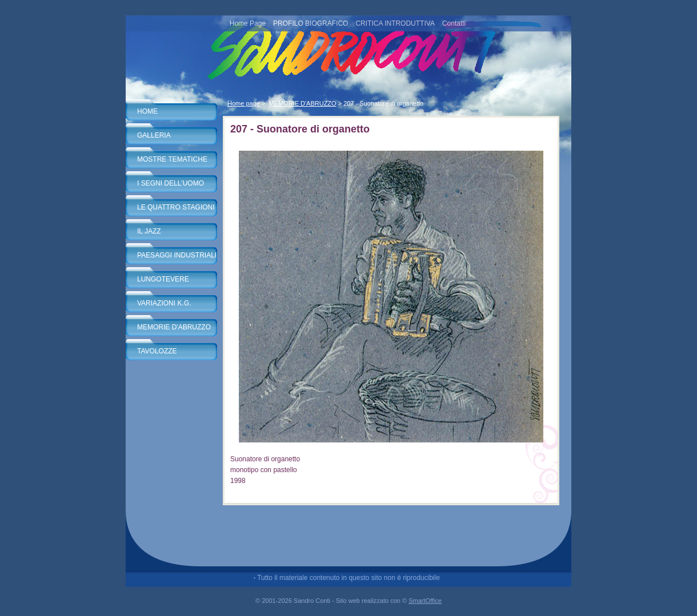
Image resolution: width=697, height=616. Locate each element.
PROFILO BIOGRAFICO (311, 23)
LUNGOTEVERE (163, 279)
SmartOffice (425, 601)
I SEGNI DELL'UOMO (171, 183)
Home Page (248, 23)
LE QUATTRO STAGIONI (176, 207)
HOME (147, 111)
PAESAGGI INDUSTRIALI (177, 255)
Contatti (454, 23)
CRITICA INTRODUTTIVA (395, 23)
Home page (244, 103)
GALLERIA (154, 135)
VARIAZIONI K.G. (164, 303)
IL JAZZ (149, 231)
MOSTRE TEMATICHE (172, 159)
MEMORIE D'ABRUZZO (174, 327)
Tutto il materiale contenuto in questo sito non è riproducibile (348, 578)
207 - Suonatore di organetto (383, 103)
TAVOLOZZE (157, 351)
